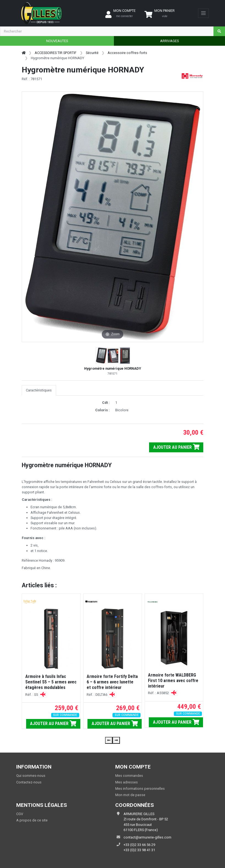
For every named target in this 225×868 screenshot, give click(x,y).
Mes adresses (127, 782)
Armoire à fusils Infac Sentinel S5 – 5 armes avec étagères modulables (51, 682)
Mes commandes (129, 776)
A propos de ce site (32, 820)
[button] (102, 356)
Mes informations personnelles (140, 789)
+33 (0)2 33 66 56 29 (139, 845)
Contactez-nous (29, 782)
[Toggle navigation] (203, 13)
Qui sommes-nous (31, 776)
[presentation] (109, 740)
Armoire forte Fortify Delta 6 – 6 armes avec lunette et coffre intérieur (112, 682)
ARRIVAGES (169, 41)
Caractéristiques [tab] (39, 390)
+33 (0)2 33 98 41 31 (139, 850)
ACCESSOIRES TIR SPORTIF (56, 53)
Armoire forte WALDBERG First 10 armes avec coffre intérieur (173, 681)
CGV (20, 814)
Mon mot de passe (130, 795)
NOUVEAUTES (57, 41)
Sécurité (92, 53)
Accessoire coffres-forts (127, 53)
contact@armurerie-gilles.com (147, 837)
